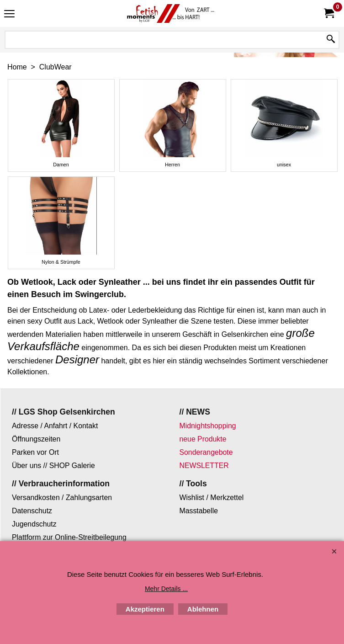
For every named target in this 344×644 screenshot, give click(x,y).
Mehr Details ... (166, 589)
